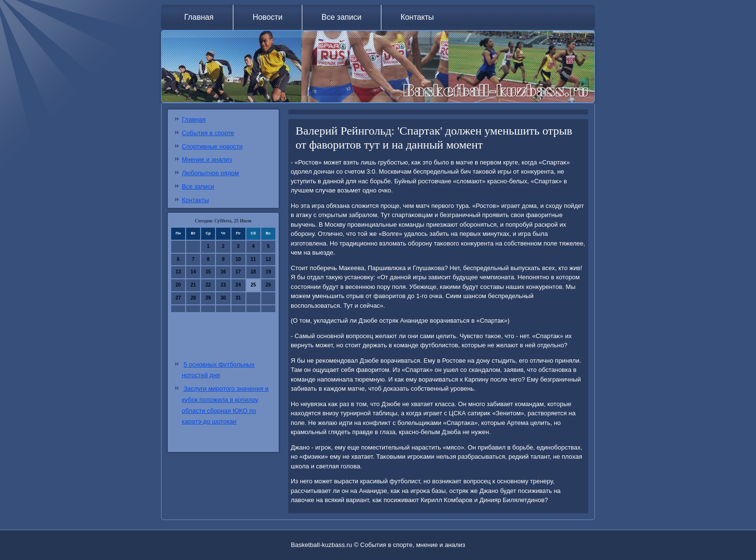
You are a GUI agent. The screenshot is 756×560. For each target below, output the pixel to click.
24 (238, 285)
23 (223, 285)
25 (253, 285)
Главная (199, 17)
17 (238, 272)
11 (253, 259)
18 (253, 272)
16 (223, 272)
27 (178, 298)
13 (178, 272)
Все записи (342, 17)
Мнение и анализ (207, 159)
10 (238, 259)
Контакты (417, 17)
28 (193, 298)
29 (208, 298)
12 (268, 259)
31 (238, 298)
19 (268, 272)
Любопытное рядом (210, 173)
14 (193, 272)
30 (223, 298)
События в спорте (208, 133)
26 (268, 285)
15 (208, 272)
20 (178, 285)
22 (208, 285)
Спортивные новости (212, 146)
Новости (268, 17)
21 (193, 285)
